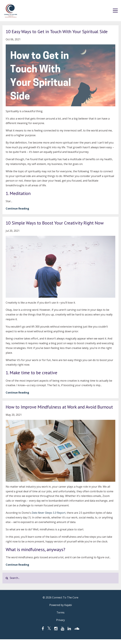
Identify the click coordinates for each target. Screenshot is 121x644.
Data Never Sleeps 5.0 (44, 513)
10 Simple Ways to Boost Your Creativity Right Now (55, 223)
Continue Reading (17, 209)
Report (61, 513)
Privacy (61, 620)
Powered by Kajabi (61, 605)
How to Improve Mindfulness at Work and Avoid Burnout (59, 407)
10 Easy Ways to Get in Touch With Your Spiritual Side (57, 31)
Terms (61, 612)
